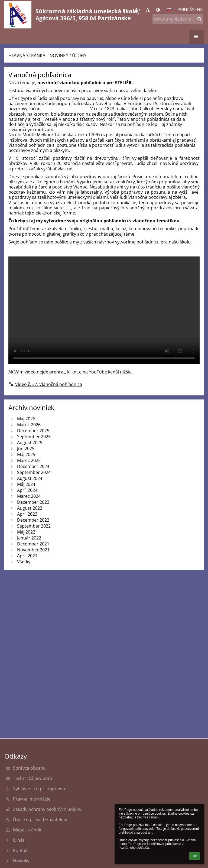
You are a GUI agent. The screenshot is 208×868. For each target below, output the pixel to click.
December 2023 (33, 502)
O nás (19, 840)
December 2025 (33, 431)
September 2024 (34, 472)
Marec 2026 (29, 425)
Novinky (21, 861)
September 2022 (34, 526)
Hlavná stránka (27, 56)
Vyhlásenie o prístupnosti (39, 789)
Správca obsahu (29, 768)
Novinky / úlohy (68, 56)
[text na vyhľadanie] (178, 19)
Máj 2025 (26, 454)
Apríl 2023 (27, 514)
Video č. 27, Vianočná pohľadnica (45, 384)
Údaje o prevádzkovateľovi (40, 820)
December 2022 (33, 520)
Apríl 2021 (27, 556)
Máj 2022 (26, 532)
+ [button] (138, 10)
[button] (169, 9)
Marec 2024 (29, 496)
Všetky (24, 562)
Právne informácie (32, 799)
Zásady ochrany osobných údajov (47, 809)
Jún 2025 (26, 448)
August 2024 (30, 478)
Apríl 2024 (27, 490)
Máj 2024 (26, 484)
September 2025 (34, 437)
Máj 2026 (26, 419)
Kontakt (21, 850)
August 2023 (30, 508)
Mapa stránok (27, 830)
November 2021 (33, 550)
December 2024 (33, 466)
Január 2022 (29, 538)
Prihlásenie (191, 9)
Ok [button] (195, 856)
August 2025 (30, 443)
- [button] (148, 10)
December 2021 (33, 544)
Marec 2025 (29, 460)
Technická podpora (33, 778)
